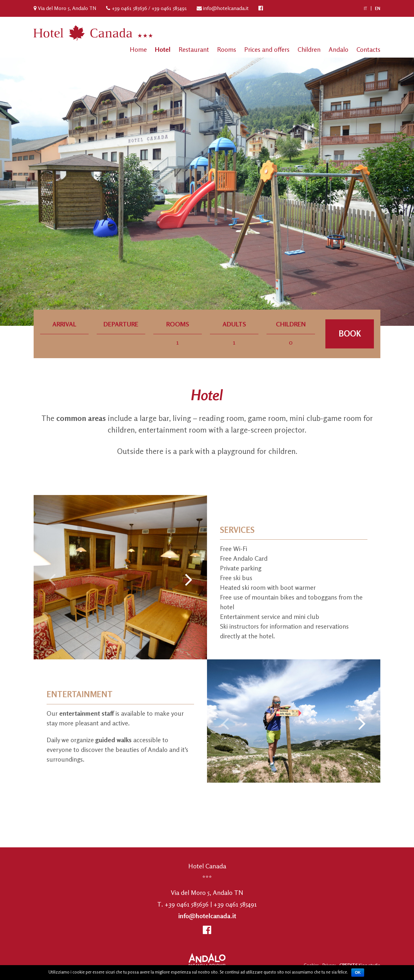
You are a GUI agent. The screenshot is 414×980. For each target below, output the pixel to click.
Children (309, 49)
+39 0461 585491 (169, 8)
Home (138, 49)
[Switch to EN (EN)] (378, 8)
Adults (234, 325)
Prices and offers (267, 49)
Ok (358, 973)
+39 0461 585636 (129, 8)
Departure (121, 325)
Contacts (368, 49)
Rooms (227, 49)
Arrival (64, 325)
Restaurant (194, 49)
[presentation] (52, 579)
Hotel (163, 49)
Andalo (338, 49)
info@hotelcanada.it (226, 8)
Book (350, 334)
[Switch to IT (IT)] (365, 8)
